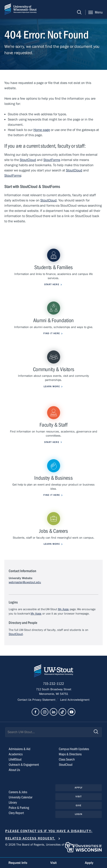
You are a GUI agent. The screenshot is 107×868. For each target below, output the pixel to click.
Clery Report (16, 813)
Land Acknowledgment (74, 700)
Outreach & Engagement (24, 765)
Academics (16, 754)
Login (79, 814)
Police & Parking (19, 808)
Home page (42, 130)
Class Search (67, 759)
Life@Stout (15, 759)
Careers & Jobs (18, 792)
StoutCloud (28, 160)
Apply (79, 788)
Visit (79, 797)
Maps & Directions (70, 754)
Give (79, 805)
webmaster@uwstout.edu (25, 582)
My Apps (63, 609)
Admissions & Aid (20, 749)
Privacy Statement (44, 700)
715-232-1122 (53, 684)
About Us (14, 770)
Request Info (18, 863)
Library (13, 803)
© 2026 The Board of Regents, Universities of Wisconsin (42, 845)
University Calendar (21, 797)
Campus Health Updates (74, 749)
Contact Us (25, 700)
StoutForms (52, 160)
